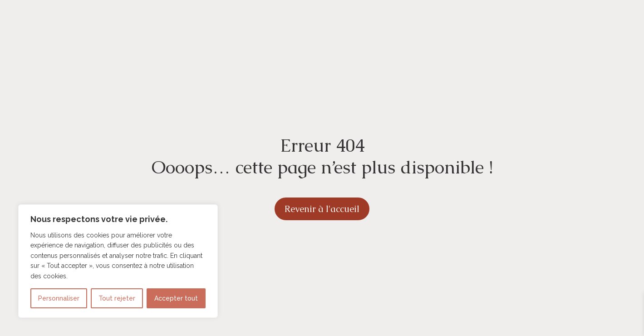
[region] (118, 261)
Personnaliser (59, 298)
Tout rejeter (117, 298)
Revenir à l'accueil (322, 209)
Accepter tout (176, 298)
